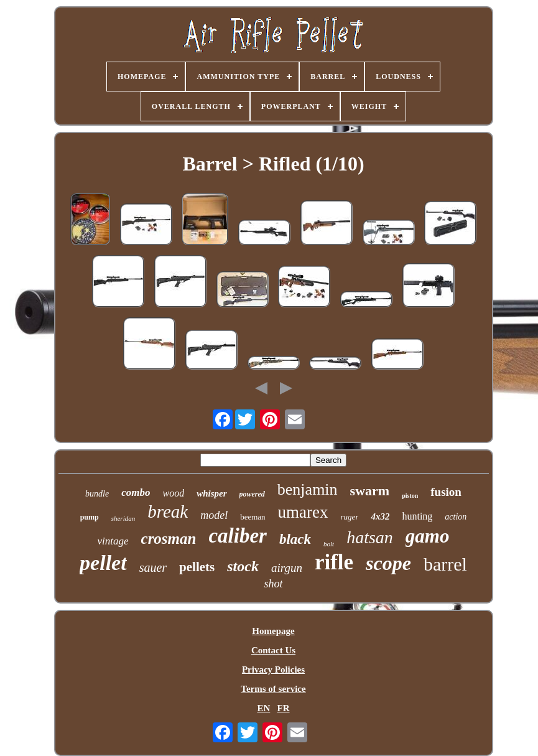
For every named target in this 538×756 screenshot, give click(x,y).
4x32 (380, 516)
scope (388, 563)
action (456, 517)
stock (243, 566)
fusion (446, 492)
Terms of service (273, 689)
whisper (211, 493)
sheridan (123, 518)
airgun (287, 568)
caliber (237, 536)
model (214, 515)
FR (284, 708)
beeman (253, 517)
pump (90, 517)
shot (273, 584)
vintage (113, 541)
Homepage (273, 631)
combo (136, 492)
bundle (97, 494)
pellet (103, 563)
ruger (350, 517)
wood (173, 493)
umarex (303, 512)
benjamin (308, 489)
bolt (329, 544)
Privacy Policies (273, 670)
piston (410, 496)
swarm (370, 491)
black (295, 539)
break (168, 511)
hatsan (370, 537)
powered (252, 494)
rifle (334, 562)
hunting (417, 516)
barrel (445, 564)
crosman (169, 539)
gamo (428, 536)
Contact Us (273, 650)
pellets (197, 567)
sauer (153, 567)
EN (263, 708)
